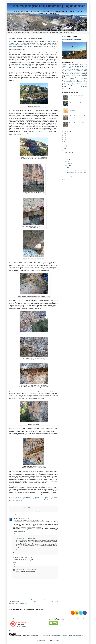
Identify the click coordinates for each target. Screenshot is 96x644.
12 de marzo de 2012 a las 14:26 (24, 518)
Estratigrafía (74, 68)
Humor (67, 79)
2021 (65, 134)
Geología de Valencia (25, 511)
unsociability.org (37, 106)
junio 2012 (67, 162)
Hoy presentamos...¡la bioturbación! (77, 95)
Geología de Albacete (70, 71)
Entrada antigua (54, 601)
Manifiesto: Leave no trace (56, 32)
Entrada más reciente (14, 601)
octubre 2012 (68, 156)
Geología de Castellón (79, 74)
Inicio (35, 601)
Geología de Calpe (67, 74)
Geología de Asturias (81, 72)
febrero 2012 (68, 175)
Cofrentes (64, 66)
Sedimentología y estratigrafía (36, 511)
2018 (65, 139)
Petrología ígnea (83, 80)
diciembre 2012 (68, 152)
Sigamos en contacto (69, 32)
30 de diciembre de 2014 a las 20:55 (24, 558)
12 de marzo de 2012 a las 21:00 (30, 538)
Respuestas (17, 536)
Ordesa (67, 80)
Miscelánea (84, 79)
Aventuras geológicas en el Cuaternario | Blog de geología (48, 6)
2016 (65, 143)
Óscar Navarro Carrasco (33, 636)
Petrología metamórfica (69, 81)
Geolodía (70, 69)
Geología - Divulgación (80, 69)
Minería (78, 79)
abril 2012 (67, 165)
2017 (65, 141)
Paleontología (74, 80)
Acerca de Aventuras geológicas (40, 32)
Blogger (57, 640)
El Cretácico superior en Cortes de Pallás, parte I (22, 64)
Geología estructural (71, 77)
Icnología (72, 79)
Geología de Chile (66, 75)
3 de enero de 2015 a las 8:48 (31, 569)
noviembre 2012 (69, 154)
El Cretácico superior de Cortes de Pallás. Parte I (75, 173)
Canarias (64, 65)
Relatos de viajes (78, 81)
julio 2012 (67, 160)
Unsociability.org (44, 159)
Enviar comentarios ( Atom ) (21, 604)
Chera (83, 65)
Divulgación (65, 68)
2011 (65, 179)
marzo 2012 (68, 167)
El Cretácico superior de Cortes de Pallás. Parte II (75, 171)
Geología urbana (82, 77)
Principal (10, 32)
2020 (65, 136)
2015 (65, 145)
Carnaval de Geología (74, 65)
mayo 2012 (67, 164)
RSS (73, 613)
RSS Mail (77, 613)
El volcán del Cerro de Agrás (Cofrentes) (78, 123)
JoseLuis (15, 518)
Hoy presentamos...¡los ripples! (76, 102)
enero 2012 (68, 177)
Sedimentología (77, 83)
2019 (65, 137)
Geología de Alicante (81, 71)
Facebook (85, 613)
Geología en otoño (35, 43)
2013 (65, 149)
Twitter (81, 613)
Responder (15, 533)
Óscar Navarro (20, 538)
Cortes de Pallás (17, 511)
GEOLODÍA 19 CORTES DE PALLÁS (23, 32)
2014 (65, 147)
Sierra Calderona (73, 87)
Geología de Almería (70, 72)
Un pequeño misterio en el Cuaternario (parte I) (75, 169)
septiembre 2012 (69, 158)
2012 (65, 151)
